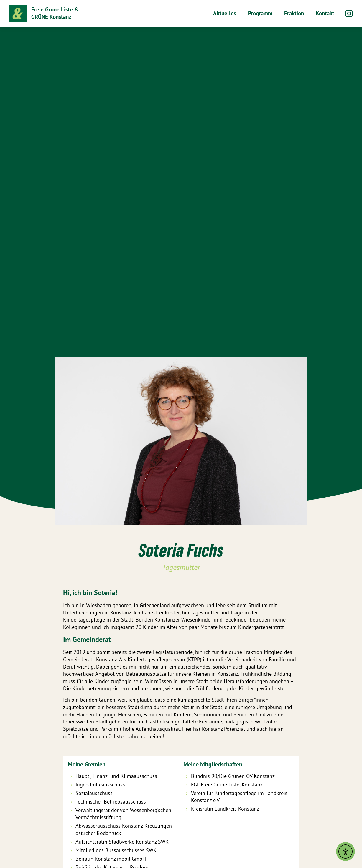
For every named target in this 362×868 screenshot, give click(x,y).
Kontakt (325, 13)
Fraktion (294, 13)
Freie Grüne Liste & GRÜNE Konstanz (55, 13)
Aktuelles (225, 13)
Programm (260, 13)
